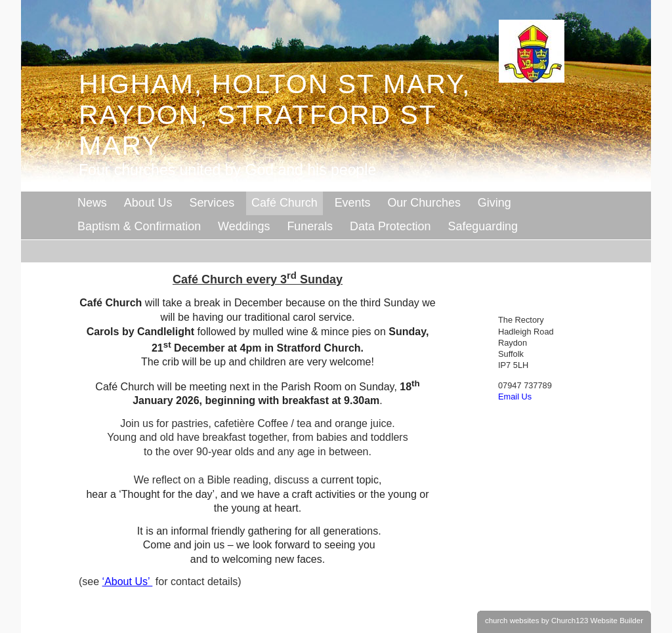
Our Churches (424, 203)
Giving (494, 203)
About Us (148, 203)
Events (353, 203)
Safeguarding (483, 226)
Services (212, 203)
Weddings (244, 226)
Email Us (515, 397)
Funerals (310, 226)
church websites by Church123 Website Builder (564, 621)
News (92, 203)
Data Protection (390, 226)
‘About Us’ (128, 582)
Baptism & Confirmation (139, 226)
